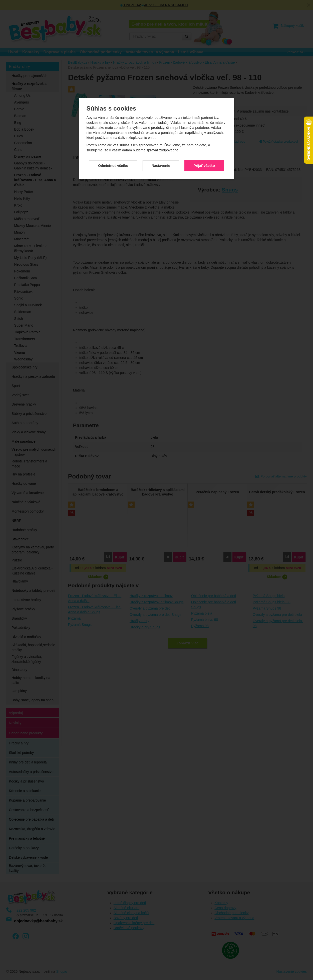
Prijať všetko (204, 130)
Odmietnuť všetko (113, 130)
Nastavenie (161, 130)
